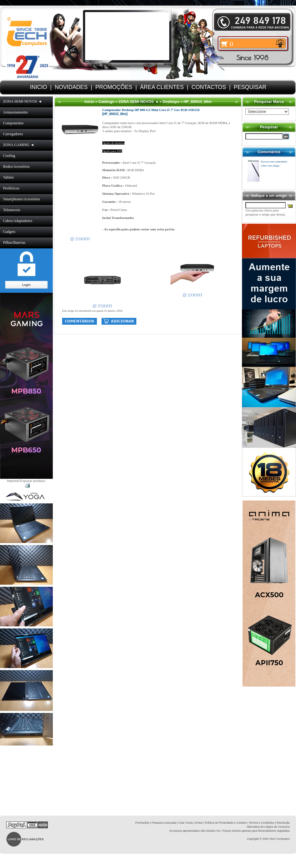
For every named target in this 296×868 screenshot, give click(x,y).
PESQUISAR (250, 87)
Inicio (89, 102)
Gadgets (9, 232)
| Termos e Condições (261, 823)
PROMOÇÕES (114, 87)
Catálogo (106, 102)
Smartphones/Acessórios (22, 199)
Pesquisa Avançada (164, 823)
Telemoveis (12, 210)
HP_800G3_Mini (198, 102)
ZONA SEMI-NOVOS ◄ (23, 101)
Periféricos (11, 188)
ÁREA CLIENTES (162, 87)
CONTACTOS (209, 87)
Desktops (171, 102)
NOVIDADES (71, 87)
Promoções (142, 823)
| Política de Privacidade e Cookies (224, 823)
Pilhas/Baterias (14, 243)
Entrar (199, 823)
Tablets (8, 177)
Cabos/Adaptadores (18, 221)
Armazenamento (15, 112)
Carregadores (13, 134)
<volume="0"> (127, 36)
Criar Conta (186, 823)
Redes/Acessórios (16, 167)
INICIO (39, 87)
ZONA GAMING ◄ (19, 145)
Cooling (9, 156)
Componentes (13, 123)
